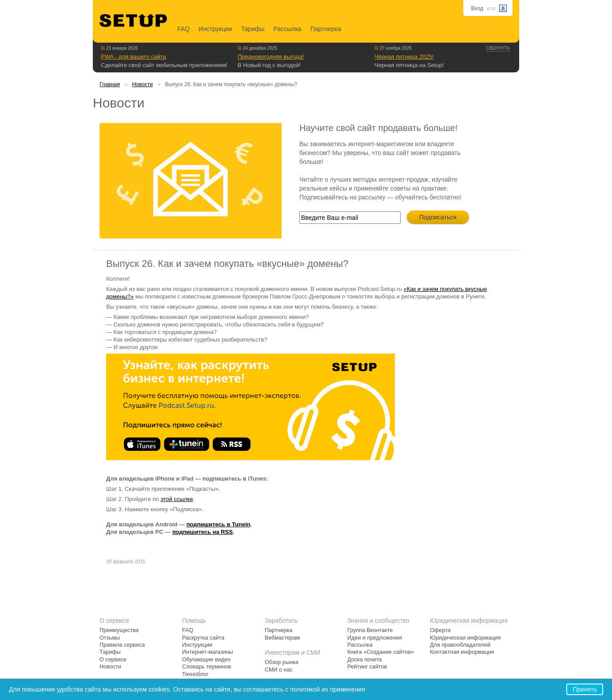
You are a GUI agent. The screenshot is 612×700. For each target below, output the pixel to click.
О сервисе (113, 660)
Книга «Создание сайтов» (381, 652)
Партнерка (326, 29)
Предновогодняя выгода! (271, 57)
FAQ (183, 29)
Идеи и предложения (375, 638)
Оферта (440, 630)
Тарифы (253, 29)
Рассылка (288, 29)
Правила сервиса (122, 645)
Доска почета (365, 660)
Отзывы (110, 638)
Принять (585, 689)
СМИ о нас (279, 670)
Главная (110, 84)
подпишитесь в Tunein (219, 524)
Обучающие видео (206, 660)
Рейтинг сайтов (367, 667)
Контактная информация (462, 652)
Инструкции (215, 29)
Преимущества (119, 630)
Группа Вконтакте (370, 630)
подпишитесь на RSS (203, 532)
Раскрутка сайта (203, 638)
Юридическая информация (465, 638)
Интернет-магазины (208, 652)
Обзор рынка (282, 662)
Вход (477, 8)
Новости (142, 84)
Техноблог (195, 674)
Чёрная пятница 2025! (404, 57)
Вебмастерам (282, 638)
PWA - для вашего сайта (133, 57)
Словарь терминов (207, 667)
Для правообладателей (460, 645)
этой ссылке (177, 499)
